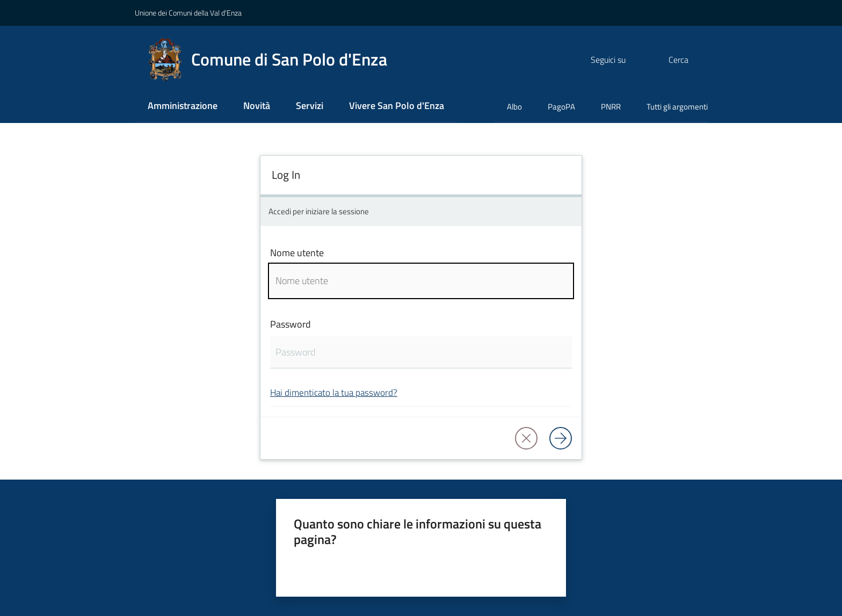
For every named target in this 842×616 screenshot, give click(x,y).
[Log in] (561, 438)
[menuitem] (183, 107)
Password (291, 324)
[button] (695, 60)
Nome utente (297, 253)
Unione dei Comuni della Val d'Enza (188, 13)
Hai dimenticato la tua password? (334, 392)
